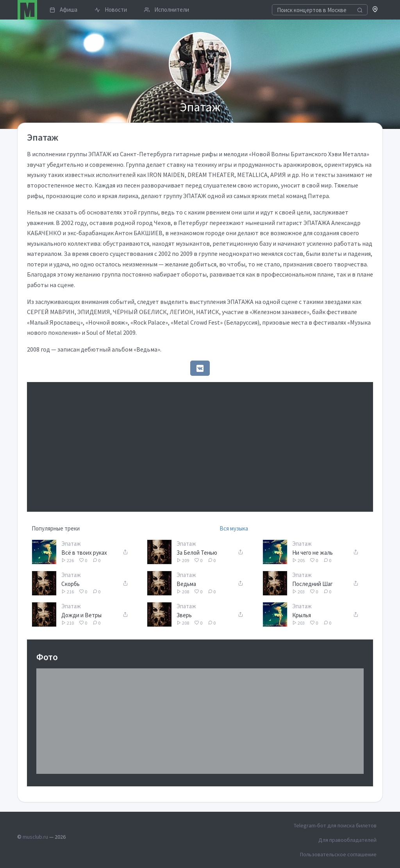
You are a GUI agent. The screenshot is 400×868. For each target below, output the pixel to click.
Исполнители (167, 10)
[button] (375, 10)
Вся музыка (234, 528)
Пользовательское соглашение (338, 854)
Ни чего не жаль (312, 553)
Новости (111, 10)
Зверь (184, 615)
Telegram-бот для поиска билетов (335, 825)
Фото (47, 657)
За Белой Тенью (197, 553)
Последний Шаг (312, 584)
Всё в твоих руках (84, 553)
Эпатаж (71, 544)
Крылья (302, 615)
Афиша (63, 10)
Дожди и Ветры (81, 615)
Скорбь (71, 584)
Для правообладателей (347, 840)
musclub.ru (35, 837)
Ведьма (186, 584)
